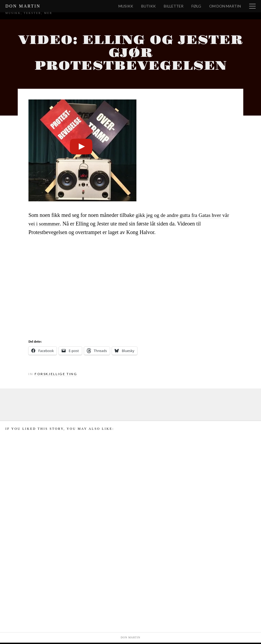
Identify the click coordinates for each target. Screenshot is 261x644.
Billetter (174, 6)
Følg (196, 6)
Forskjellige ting (56, 375)
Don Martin (23, 6)
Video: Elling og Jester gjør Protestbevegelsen (130, 54)
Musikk (126, 6)
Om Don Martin (225, 6)
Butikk (148, 6)
